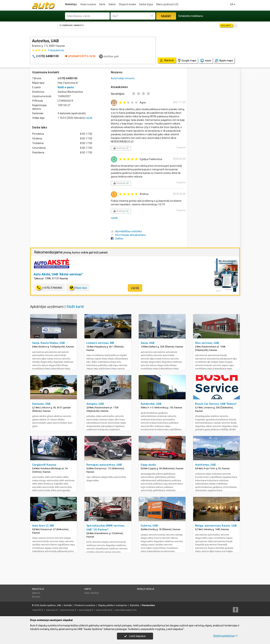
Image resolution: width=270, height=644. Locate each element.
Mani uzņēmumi (167, 4)
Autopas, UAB (95, 404)
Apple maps (224, 61)
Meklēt (166, 16)
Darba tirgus (146, 4)
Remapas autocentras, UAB (104, 465)
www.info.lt (38, 610)
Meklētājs (71, 4)
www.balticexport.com (126, 610)
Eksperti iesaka (127, 4)
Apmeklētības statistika (126, 231)
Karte (102, 4)
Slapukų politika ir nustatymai (113, 605)
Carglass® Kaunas (44, 465)
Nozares (36, 597)
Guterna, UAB (149, 526)
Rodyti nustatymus (226, 636)
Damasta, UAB (41, 404)
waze (206, 61)
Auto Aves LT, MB (43, 526)
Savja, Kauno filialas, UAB (49, 343)
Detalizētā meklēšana (191, 16)
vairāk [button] (135, 288)
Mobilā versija (146, 589)
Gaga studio (148, 465)
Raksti (112, 4)
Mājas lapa (78, 288)
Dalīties (117, 239)
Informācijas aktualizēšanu (128, 235)
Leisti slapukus (135, 636)
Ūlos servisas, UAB (207, 343)
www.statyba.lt (86, 610)
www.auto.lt (52, 610)
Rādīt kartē (75, 307)
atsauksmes (56, 50)
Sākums (36, 593)
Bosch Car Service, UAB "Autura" (216, 404)
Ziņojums (181, 147)
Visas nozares (88, 4)
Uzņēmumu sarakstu (71, 25)
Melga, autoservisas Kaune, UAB (216, 526)
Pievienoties (148, 605)
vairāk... (115, 218)
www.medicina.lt (104, 610)
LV (233, 4)
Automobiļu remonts (123, 78)
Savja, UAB (148, 343)
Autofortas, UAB (205, 465)
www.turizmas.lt (68, 610)
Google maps (187, 61)
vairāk (89, 118)
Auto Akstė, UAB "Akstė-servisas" (58, 274)
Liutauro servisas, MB (100, 343)
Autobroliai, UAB (151, 404)
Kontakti (68, 605)
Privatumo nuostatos (85, 605)
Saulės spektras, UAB (50, 605)
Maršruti (95, 593)
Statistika (134, 605)
